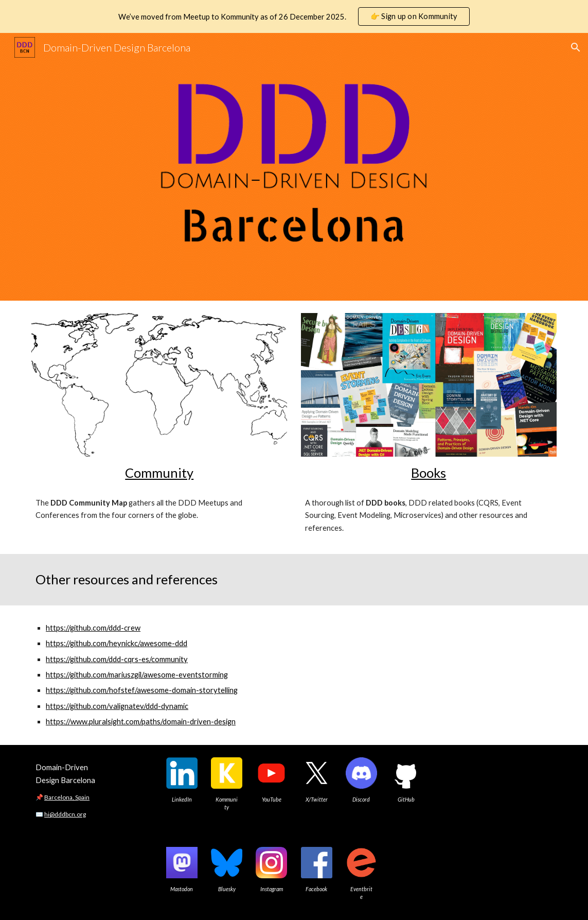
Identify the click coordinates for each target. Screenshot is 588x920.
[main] (159, 473)
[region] (294, 16)
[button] (576, 47)
